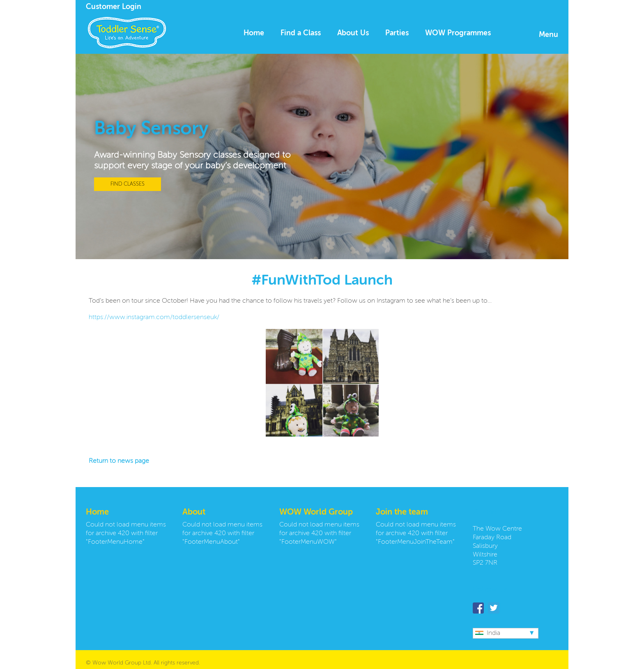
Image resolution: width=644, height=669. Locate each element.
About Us (353, 33)
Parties (397, 33)
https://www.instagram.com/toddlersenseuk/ (154, 317)
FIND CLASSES (128, 184)
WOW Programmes (458, 33)
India (488, 633)
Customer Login (114, 7)
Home (254, 33)
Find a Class (301, 33)
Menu (549, 35)
